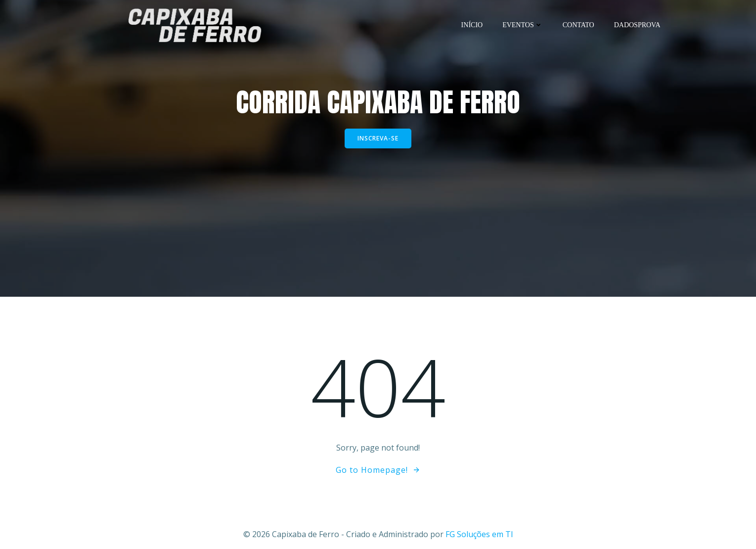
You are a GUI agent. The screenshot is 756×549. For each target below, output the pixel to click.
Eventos (523, 25)
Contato (578, 25)
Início (472, 25)
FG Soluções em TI (479, 534)
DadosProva (637, 25)
